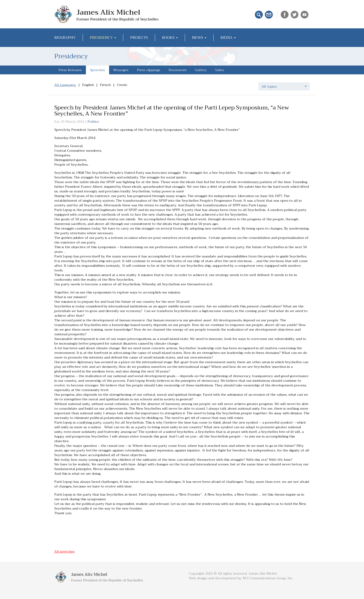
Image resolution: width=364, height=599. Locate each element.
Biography (65, 38)
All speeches (64, 551)
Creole (122, 85)
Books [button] (170, 38)
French (105, 85)
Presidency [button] (103, 38)
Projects (139, 38)
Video (219, 70)
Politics (93, 122)
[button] (284, 86)
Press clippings (149, 70)
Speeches (97, 70)
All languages (65, 85)
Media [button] (228, 38)
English (88, 85)
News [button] (199, 38)
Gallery (201, 70)
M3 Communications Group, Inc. (268, 578)
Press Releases (70, 70)
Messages (121, 70)
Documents (178, 70)
